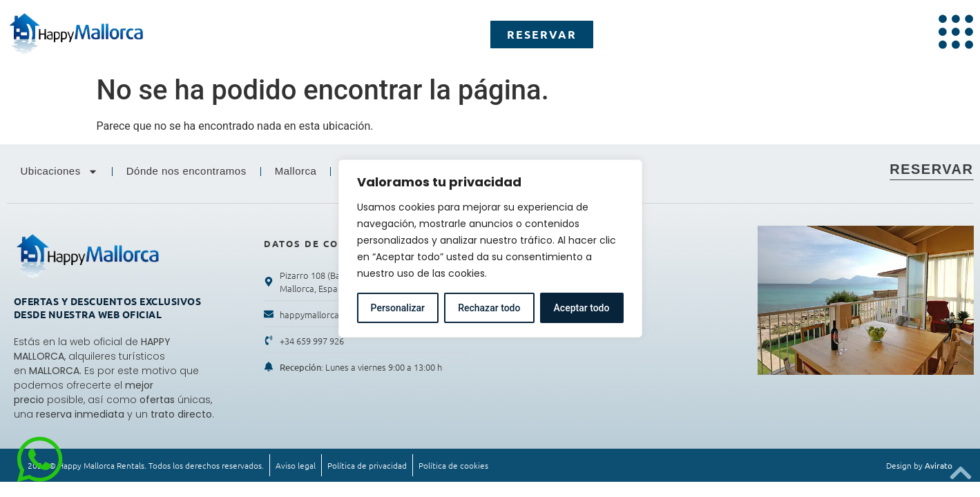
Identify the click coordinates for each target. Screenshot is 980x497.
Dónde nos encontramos (186, 171)
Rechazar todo (489, 308)
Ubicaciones (59, 172)
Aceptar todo (582, 308)
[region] (490, 248)
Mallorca (296, 171)
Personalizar (398, 308)
